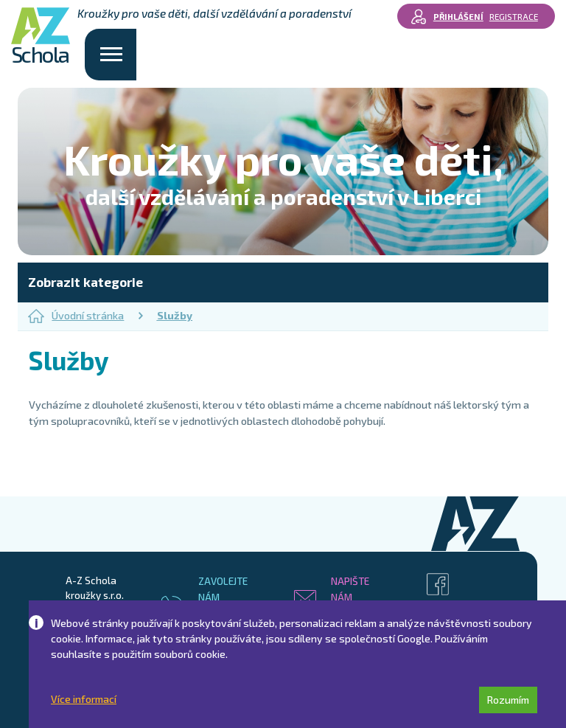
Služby (175, 315)
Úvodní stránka (76, 316)
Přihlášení (458, 16)
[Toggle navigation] (111, 55)
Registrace (514, 16)
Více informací (84, 699)
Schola (41, 37)
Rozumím (508, 700)
